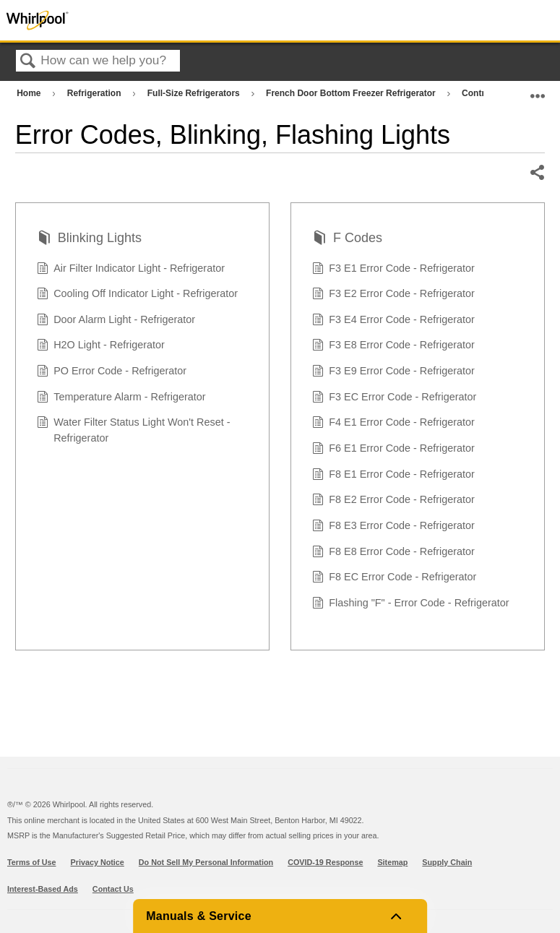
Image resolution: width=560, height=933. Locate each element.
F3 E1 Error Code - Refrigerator (393, 270)
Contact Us (113, 889)
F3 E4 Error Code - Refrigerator (393, 321)
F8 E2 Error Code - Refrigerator (393, 501)
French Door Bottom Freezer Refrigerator (352, 93)
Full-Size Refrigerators (195, 93)
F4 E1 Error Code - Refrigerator (393, 424)
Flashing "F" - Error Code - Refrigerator (411, 605)
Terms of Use (32, 862)
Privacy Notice (98, 862)
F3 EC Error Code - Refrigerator (395, 399)
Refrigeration (95, 93)
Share (537, 172)
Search (28, 62)
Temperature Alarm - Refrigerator (121, 399)
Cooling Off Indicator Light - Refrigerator (138, 295)
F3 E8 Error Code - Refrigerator (393, 347)
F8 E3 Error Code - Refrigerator (393, 527)
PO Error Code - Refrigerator (112, 373)
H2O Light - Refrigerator (101, 347)
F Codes (347, 240)
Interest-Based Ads (43, 889)
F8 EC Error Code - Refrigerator (395, 579)
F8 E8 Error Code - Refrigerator (393, 553)
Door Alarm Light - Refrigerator (116, 321)
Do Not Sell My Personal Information (206, 862)
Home (30, 93)
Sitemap (392, 862)
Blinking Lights (89, 240)
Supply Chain (447, 862)
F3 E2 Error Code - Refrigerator (393, 295)
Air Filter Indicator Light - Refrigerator (131, 270)
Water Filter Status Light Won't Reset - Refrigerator (134, 430)
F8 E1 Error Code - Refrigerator (393, 476)
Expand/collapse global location (538, 90)
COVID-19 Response (325, 862)
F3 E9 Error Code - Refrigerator (393, 373)
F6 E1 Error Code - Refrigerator (393, 450)
